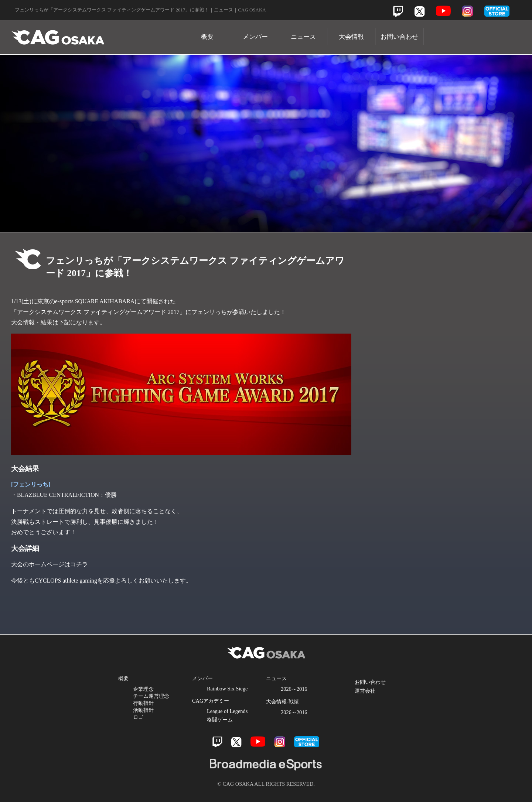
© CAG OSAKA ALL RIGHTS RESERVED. (266, 784)
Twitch (398, 11)
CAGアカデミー (211, 701)
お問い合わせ (399, 37)
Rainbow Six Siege (227, 689)
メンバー (255, 37)
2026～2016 (294, 689)
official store (497, 11)
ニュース (303, 37)
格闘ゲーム (220, 720)
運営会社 (365, 691)
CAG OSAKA (97, 34)
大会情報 (351, 37)
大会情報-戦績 (282, 702)
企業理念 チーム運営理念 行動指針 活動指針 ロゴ (151, 703)
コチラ (79, 564)
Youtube (443, 11)
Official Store (451, 414)
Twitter (420, 11)
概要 (207, 37)
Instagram (467, 11)
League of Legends (227, 711)
